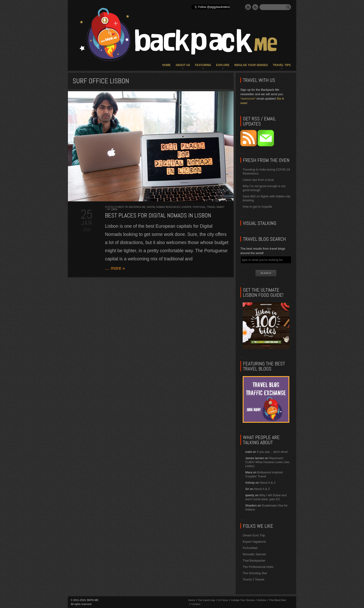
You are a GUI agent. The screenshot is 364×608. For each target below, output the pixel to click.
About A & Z (268, 483)
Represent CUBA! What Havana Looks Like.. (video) (268, 462)
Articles (262, 600)
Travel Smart (216, 207)
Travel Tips (282, 65)
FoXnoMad (250, 548)
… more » (115, 268)
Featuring (203, 65)
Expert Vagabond (254, 542)
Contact (196, 604)
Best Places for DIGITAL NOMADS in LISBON (158, 215)
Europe (187, 207)
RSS (255, 7)
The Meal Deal (278, 600)
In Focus (223, 600)
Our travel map (207, 600)
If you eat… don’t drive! (273, 452)
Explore (223, 65)
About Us (183, 65)
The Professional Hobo (258, 567)
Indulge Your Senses (251, 65)
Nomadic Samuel (254, 554)
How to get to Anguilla (257, 207)
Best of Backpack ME (132, 207)
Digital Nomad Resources (164, 207)
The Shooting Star (255, 573)
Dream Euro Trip (254, 535)
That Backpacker (254, 561)
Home (166, 65)
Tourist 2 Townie (254, 579)
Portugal (199, 207)
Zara (114, 209)
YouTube (248, 7)
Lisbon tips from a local (258, 180)
